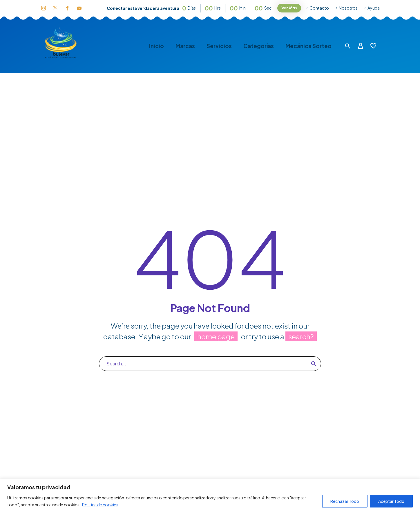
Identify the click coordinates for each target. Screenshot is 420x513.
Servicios (219, 46)
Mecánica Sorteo (308, 46)
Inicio (156, 46)
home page (216, 336)
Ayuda (374, 8)
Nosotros (348, 8)
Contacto (319, 8)
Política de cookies (100, 505)
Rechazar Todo (345, 501)
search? (301, 336)
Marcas (185, 46)
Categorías (259, 46)
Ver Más (289, 8)
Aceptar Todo (391, 501)
